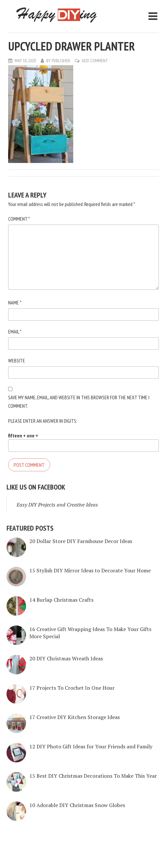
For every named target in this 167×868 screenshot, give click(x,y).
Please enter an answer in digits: (43, 421)
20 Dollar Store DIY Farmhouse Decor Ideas (81, 541)
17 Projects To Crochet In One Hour (72, 688)
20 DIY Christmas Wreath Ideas (66, 658)
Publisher (61, 61)
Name (15, 302)
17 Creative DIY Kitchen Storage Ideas (75, 717)
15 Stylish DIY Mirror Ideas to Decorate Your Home (90, 570)
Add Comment (95, 61)
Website (17, 360)
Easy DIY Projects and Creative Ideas (57, 505)
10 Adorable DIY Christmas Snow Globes (77, 805)
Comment (19, 219)
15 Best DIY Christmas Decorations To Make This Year (93, 776)
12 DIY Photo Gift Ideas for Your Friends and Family (91, 746)
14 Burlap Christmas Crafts (61, 600)
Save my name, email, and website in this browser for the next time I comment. (79, 402)
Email (15, 331)
